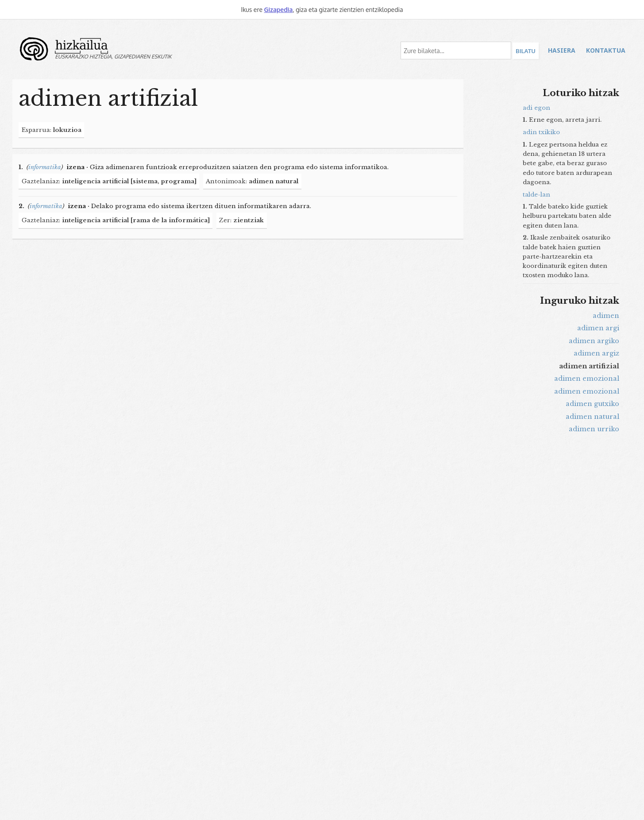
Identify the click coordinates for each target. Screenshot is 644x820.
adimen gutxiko (592, 404)
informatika (45, 167)
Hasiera (562, 50)
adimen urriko (594, 429)
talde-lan (536, 195)
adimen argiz (596, 353)
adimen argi (598, 328)
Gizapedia (278, 10)
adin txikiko (541, 132)
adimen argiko (594, 341)
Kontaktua (606, 50)
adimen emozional (587, 379)
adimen (606, 316)
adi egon (536, 108)
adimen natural (592, 417)
